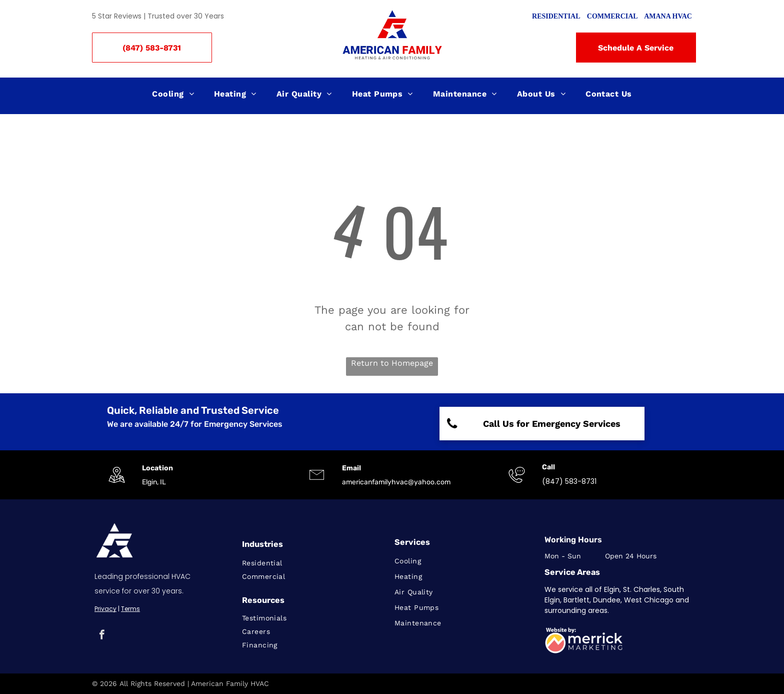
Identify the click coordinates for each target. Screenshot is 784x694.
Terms (130, 609)
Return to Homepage (392, 363)
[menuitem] (173, 94)
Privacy (105, 609)
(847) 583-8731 (569, 481)
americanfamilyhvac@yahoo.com (396, 482)
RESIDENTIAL (556, 16)
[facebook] (102, 636)
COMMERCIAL (612, 16)
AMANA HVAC (668, 16)
